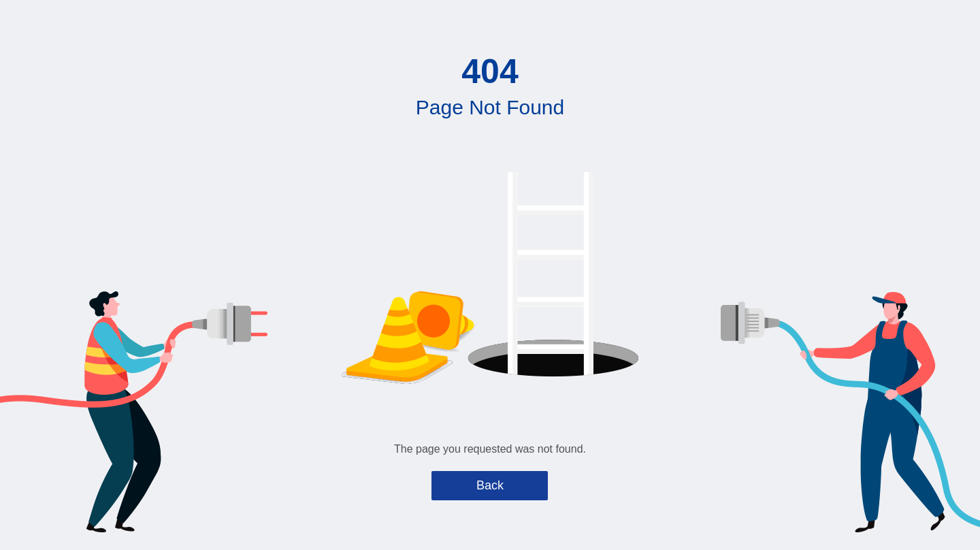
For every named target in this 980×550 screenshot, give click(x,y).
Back (490, 485)
